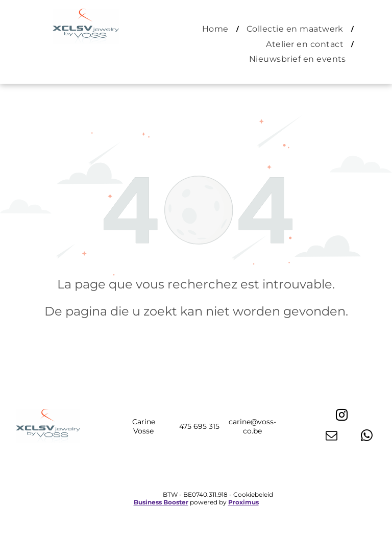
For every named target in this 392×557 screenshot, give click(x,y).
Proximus (243, 502)
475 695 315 (199, 426)
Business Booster (161, 502)
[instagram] (342, 416)
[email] (332, 437)
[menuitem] (217, 29)
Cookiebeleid (253, 494)
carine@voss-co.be (252, 426)
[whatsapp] (367, 437)
